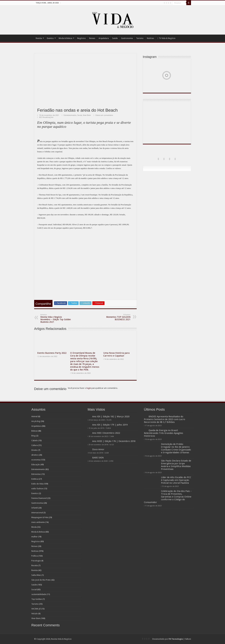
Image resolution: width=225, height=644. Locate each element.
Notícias (150, 38)
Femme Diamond (39, 498)
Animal (34, 416)
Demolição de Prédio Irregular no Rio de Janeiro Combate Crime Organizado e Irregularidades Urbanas (176, 454)
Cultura (35, 445)
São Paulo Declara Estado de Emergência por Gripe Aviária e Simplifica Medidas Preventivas (176, 470)
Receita (35, 565)
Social (80, 115)
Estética (35, 479)
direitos (35, 455)
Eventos (50, 38)
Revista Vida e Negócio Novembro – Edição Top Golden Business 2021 (56, 318)
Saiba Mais (36, 575)
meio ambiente (38, 522)
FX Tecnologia (176, 639)
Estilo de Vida (37, 484)
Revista (39, 38)
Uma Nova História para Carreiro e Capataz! (116, 354)
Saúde (115, 38)
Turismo (140, 38)
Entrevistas (36, 474)
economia (36, 460)
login (89, 388)
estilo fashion (37, 489)
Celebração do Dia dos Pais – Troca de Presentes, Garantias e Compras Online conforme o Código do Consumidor (168, 502)
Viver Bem (87, 115)
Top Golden (37, 599)
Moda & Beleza (65, 38)
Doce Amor (98, 449)
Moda (34, 527)
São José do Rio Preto (41, 580)
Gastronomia (127, 38)
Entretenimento (70, 115)
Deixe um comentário (104, 115)
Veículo (35, 614)
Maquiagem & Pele (40, 517)
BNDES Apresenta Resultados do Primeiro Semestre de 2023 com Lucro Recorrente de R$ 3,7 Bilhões (167, 422)
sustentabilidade (39, 594)
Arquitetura (104, 38)
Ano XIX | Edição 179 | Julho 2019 (110, 425)
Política (35, 556)
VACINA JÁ (36, 609)
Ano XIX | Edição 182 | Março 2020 (111, 417)
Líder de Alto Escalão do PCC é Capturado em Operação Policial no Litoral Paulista (176, 486)
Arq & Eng (36, 421)
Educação (36, 465)
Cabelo (35, 440)
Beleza (34, 431)
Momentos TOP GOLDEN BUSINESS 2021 (115, 317)
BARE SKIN (110, 458)
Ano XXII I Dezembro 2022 (106, 433)
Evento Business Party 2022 (52, 353)
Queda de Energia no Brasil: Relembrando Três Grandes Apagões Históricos (176, 439)
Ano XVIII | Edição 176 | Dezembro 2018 (114, 441)
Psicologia (36, 561)
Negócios (81, 38)
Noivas (92, 38)
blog (33, 436)
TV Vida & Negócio (167, 38)
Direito (34, 450)
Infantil (35, 508)
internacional (37, 513)
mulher (34, 537)
